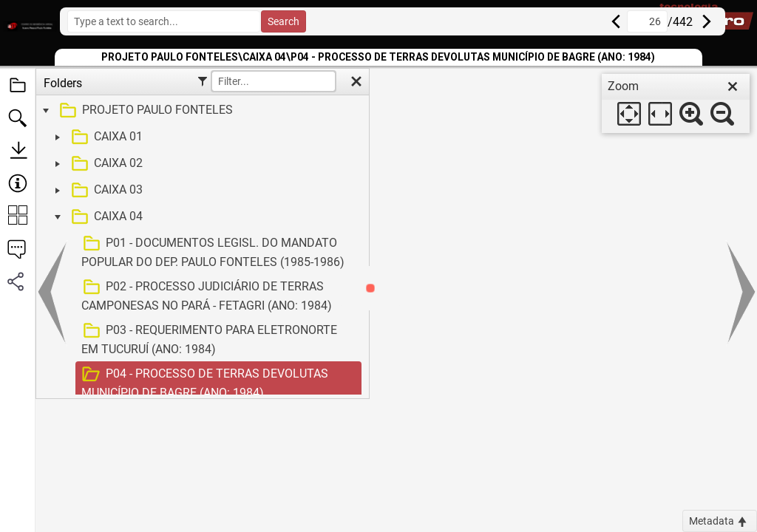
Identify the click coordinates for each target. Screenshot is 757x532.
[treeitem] (201, 111)
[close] (733, 86)
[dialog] (676, 103)
